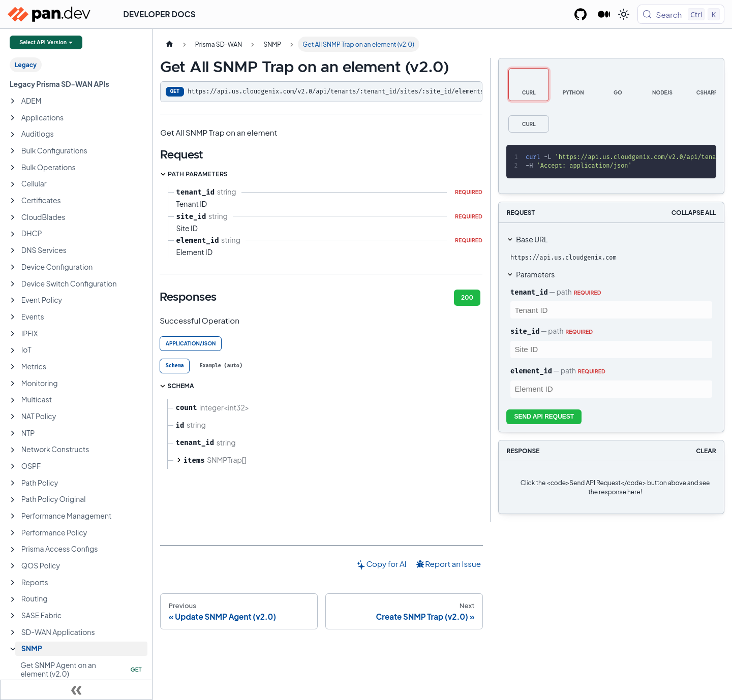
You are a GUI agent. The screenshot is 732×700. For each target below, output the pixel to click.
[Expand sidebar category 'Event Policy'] (13, 300)
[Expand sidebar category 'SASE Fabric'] (13, 616)
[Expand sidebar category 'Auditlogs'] (13, 135)
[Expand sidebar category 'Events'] (13, 317)
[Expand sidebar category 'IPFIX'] (13, 334)
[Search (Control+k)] (681, 14)
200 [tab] (467, 297)
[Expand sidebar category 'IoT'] (13, 351)
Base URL (532, 239)
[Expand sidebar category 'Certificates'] (13, 201)
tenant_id (529, 292)
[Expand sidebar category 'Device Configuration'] (13, 267)
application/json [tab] (191, 343)
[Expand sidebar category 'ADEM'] (13, 101)
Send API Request (544, 417)
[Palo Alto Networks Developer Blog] (604, 14)
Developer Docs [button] (160, 14)
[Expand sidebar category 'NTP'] (13, 433)
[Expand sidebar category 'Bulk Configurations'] (13, 151)
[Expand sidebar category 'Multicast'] (13, 400)
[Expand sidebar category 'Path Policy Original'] (13, 500)
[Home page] (169, 44)
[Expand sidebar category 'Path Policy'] (13, 483)
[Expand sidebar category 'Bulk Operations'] (13, 168)
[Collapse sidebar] (76, 690)
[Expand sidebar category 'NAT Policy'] (13, 417)
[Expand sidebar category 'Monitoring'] (13, 384)
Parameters (535, 274)
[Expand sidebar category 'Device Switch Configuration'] (13, 284)
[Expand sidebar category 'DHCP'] (13, 234)
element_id (531, 371)
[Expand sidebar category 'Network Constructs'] (13, 450)
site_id (525, 331)
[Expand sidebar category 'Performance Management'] (13, 516)
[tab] (175, 366)
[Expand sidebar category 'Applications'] (13, 118)
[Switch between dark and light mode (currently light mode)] (624, 14)
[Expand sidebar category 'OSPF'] (13, 466)
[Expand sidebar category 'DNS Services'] (13, 250)
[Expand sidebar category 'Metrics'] (13, 367)
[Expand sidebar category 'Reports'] (13, 583)
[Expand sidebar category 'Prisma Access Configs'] (13, 550)
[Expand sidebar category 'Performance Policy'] (13, 533)
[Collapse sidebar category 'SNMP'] (13, 649)
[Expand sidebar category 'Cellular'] (13, 184)
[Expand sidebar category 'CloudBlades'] (13, 217)
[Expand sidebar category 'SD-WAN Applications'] (13, 632)
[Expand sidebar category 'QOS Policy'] (13, 566)
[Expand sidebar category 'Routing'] (13, 599)
